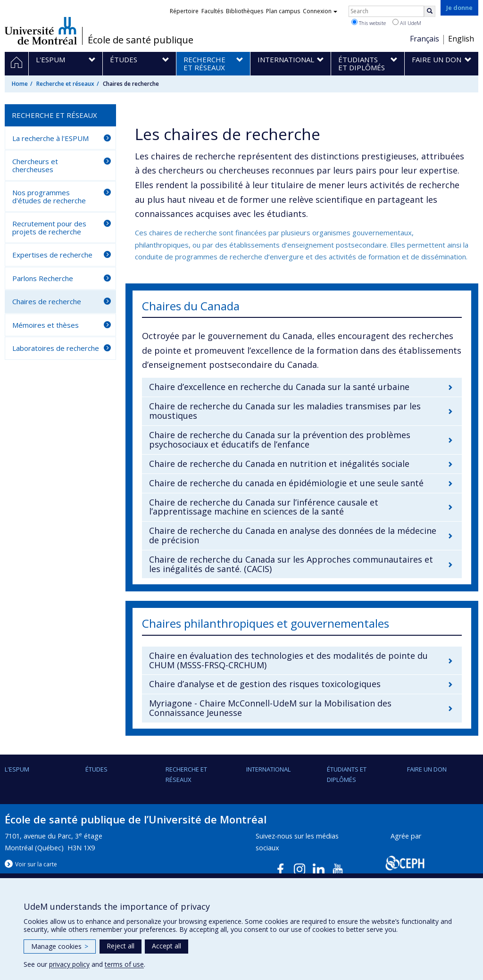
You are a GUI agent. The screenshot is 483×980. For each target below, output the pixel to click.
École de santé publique (141, 40)
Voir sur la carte (36, 864)
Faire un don (427, 769)
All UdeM (407, 23)
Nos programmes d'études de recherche (49, 196)
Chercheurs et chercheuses (35, 165)
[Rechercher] (430, 11)
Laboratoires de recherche (56, 348)
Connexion (320, 11)
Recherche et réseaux (65, 84)
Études (96, 769)
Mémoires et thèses (46, 325)
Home (20, 84)
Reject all (121, 946)
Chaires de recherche (47, 301)
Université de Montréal (41, 31)
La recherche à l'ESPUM (50, 138)
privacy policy (69, 964)
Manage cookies (60, 946)
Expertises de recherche (52, 255)
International (268, 769)
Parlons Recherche (43, 278)
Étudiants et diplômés (347, 774)
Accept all (167, 946)
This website (369, 23)
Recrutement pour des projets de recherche (49, 228)
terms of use (124, 964)
